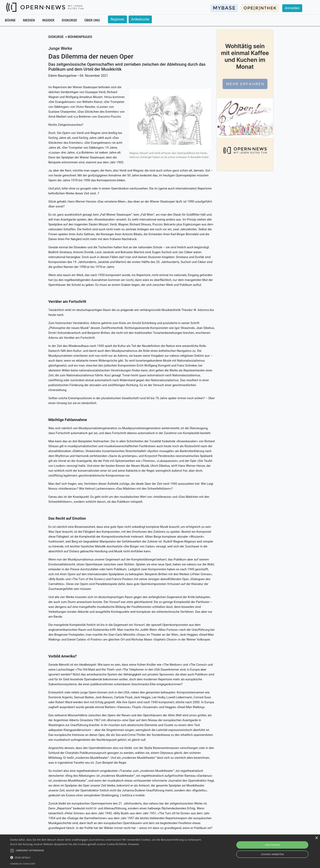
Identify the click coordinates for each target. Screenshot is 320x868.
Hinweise (133, 844)
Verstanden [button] (272, 845)
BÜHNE (11, 20)
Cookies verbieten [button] (272, 854)
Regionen (117, 19)
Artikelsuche (140, 19)
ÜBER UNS (92, 20)
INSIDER (49, 20)
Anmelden (292, 8)
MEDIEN (29, 20)
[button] (108, 857)
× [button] (316, 838)
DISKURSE (70, 20)
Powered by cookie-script (23, 864)
